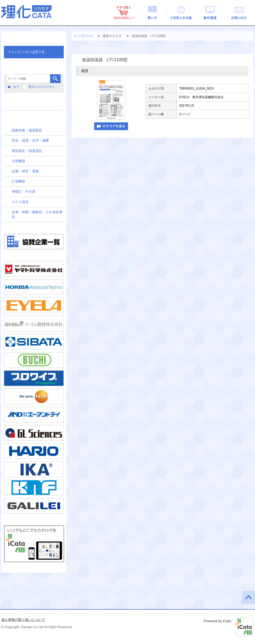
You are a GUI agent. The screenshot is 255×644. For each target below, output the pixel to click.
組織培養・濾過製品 (27, 130)
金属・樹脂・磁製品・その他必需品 (37, 214)
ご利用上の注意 (181, 12)
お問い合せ (239, 12)
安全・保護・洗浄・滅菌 (30, 140)
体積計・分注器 (24, 191)
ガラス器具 (20, 202)
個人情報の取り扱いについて (23, 620)
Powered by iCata (229, 627)
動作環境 (210, 12)
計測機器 (18, 181)
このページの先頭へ (248, 597)
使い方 (153, 12)
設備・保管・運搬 (25, 171)
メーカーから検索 (34, 103)
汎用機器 (18, 161)
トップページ (84, 36)
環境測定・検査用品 (27, 151)
